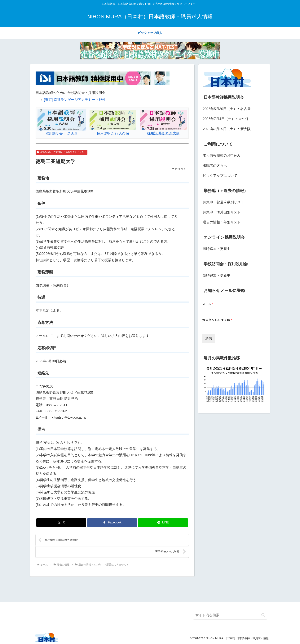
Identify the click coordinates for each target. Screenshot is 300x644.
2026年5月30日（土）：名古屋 (227, 109)
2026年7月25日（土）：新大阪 (227, 129)
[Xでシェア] (61, 523)
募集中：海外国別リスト (222, 212)
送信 (209, 338)
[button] (263, 615)
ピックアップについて (220, 176)
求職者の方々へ (215, 166)
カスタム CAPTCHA (217, 320)
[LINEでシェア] (163, 523)
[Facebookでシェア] (112, 523)
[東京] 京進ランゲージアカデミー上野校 (75, 100)
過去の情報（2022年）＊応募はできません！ (62, 152)
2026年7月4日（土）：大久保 (226, 119)
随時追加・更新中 (217, 249)
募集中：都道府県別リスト (223, 202)
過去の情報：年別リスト (222, 222)
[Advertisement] (150, 589)
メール (208, 304)
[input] (230, 615)
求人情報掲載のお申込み (222, 155)
